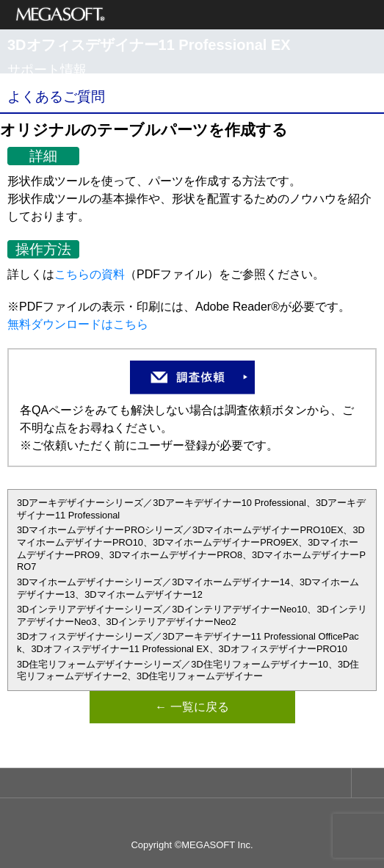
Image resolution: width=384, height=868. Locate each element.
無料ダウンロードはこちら (78, 324)
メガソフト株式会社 (61, 15)
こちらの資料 (90, 274)
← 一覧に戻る (192, 707)
